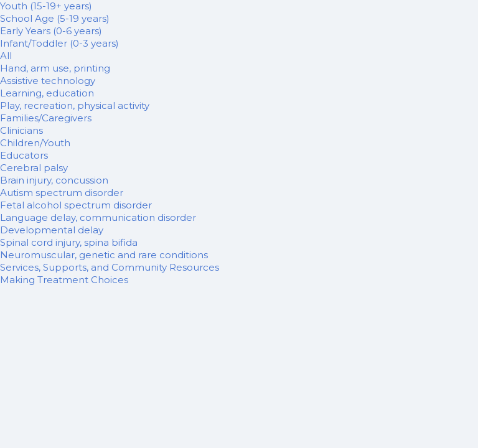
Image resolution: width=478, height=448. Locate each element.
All (6, 56)
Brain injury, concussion (54, 180)
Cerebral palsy (34, 168)
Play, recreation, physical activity (75, 105)
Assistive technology (48, 81)
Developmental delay (52, 230)
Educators (24, 155)
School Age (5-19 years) (55, 18)
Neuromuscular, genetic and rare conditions (104, 255)
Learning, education (47, 93)
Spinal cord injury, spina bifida (69, 242)
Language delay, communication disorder (98, 217)
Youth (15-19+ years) (46, 6)
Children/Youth (35, 143)
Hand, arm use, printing (55, 68)
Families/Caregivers (46, 118)
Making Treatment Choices (64, 280)
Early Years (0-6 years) (51, 31)
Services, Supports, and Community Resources (110, 267)
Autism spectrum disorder (62, 193)
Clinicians (21, 130)
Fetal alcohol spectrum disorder (76, 205)
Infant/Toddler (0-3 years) (59, 43)
